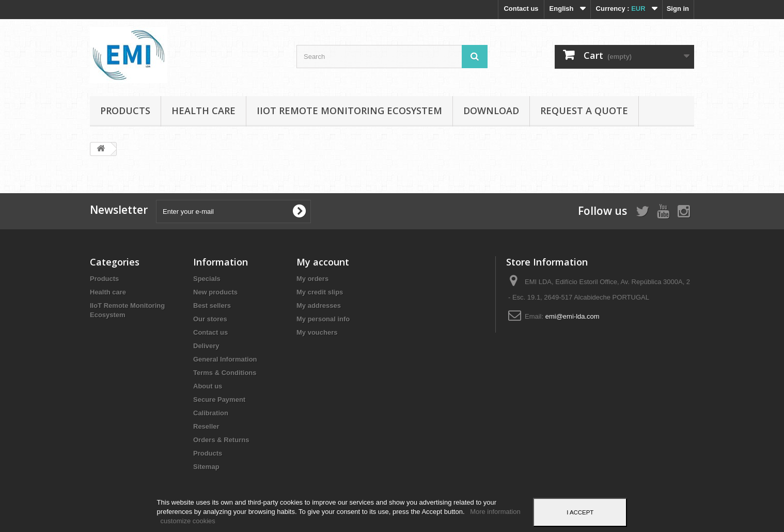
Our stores (210, 319)
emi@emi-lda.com (573, 316)
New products (215, 292)
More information (495, 512)
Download (491, 111)
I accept (580, 512)
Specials (207, 279)
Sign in (678, 9)
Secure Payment (219, 400)
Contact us (521, 9)
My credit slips (320, 292)
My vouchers (317, 332)
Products (125, 111)
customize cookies (188, 521)
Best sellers (212, 306)
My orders (312, 279)
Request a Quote (584, 111)
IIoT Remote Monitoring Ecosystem (349, 111)
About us (208, 386)
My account (323, 262)
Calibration (211, 413)
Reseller (206, 426)
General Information (225, 359)
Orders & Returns (221, 440)
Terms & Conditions (225, 373)
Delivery (206, 346)
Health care (203, 111)
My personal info (323, 319)
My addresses (319, 306)
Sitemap (206, 467)
